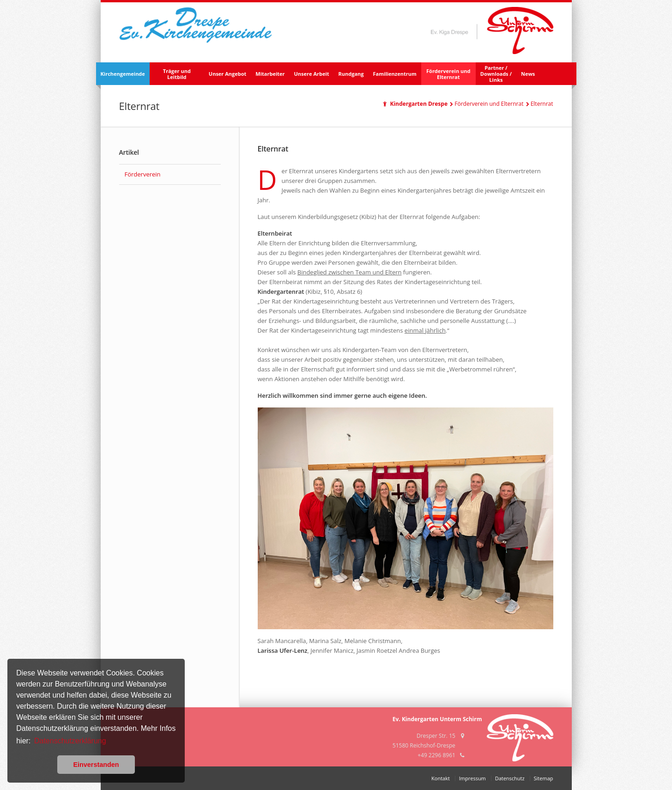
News (528, 74)
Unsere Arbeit (312, 74)
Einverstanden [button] (96, 765)
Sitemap (544, 778)
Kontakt (441, 778)
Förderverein (143, 174)
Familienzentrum (395, 74)
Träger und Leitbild (177, 74)
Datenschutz (510, 778)
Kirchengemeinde (123, 74)
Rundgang (351, 74)
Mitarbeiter (270, 74)
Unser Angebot (227, 74)
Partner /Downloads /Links (496, 74)
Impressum (472, 778)
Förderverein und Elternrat (448, 74)
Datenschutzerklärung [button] (70, 741)
